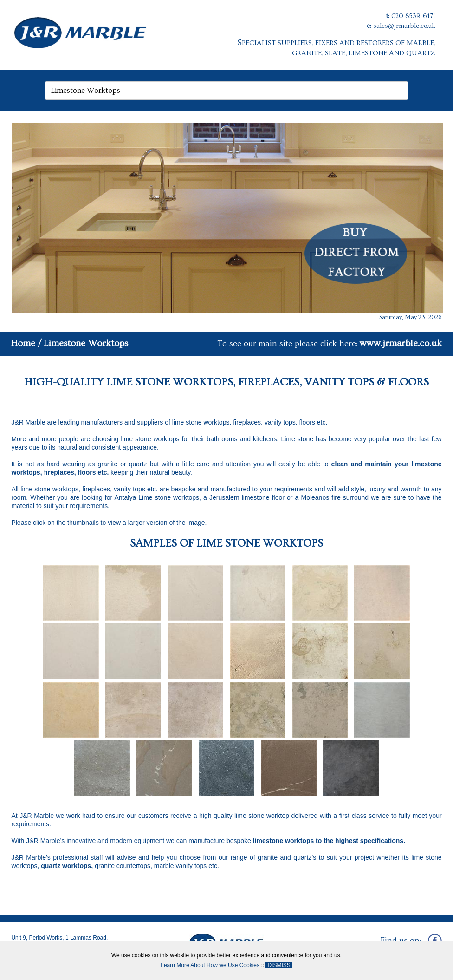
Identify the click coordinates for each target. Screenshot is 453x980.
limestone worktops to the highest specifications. (329, 841)
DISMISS (279, 965)
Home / (26, 343)
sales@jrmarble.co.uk (404, 26)
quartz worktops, (68, 866)
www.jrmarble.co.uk (401, 343)
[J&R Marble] (98, 30)
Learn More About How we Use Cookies (210, 965)
